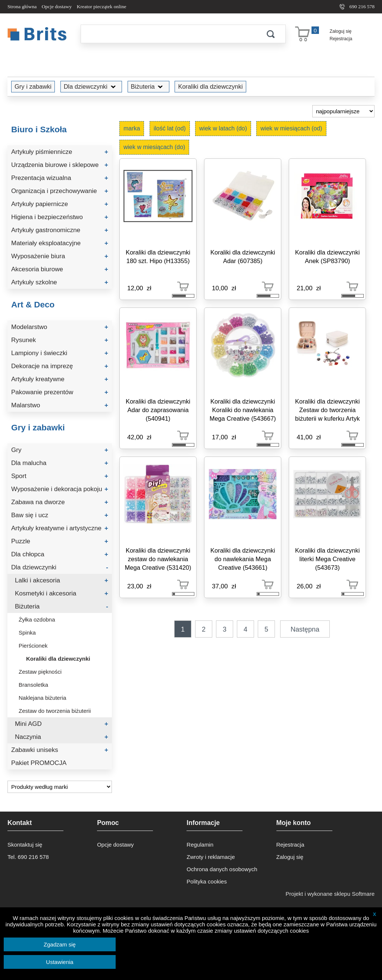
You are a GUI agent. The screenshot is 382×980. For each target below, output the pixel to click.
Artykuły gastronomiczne (60, 230)
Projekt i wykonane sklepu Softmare (330, 894)
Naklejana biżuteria (43, 698)
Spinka (27, 633)
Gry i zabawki (33, 86)
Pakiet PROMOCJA (39, 763)
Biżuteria (148, 86)
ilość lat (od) (170, 128)
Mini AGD (62, 724)
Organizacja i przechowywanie (60, 191)
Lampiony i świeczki (60, 353)
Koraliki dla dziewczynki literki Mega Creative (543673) (327, 559)
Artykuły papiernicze (60, 204)
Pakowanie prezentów (60, 392)
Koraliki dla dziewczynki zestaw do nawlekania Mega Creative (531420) (158, 559)
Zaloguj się (341, 31)
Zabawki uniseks (60, 750)
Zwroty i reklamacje (211, 857)
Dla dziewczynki (91, 86)
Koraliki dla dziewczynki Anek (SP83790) (327, 257)
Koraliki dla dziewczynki (210, 86)
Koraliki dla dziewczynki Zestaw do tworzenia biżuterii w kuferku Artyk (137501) (327, 411)
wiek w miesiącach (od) (291, 128)
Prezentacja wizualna (60, 178)
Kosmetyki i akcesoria (62, 593)
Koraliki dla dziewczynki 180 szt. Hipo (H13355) (158, 257)
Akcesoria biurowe (60, 269)
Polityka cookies (207, 881)
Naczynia (62, 737)
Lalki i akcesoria (62, 580)
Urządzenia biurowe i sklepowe (60, 165)
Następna (305, 629)
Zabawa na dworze (60, 502)
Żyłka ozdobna (37, 619)
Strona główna (22, 7)
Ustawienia (60, 962)
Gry (60, 450)
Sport (60, 476)
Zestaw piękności (40, 672)
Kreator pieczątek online (102, 7)
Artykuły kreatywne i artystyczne (60, 528)
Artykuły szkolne (60, 282)
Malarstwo (60, 405)
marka (132, 128)
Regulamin (200, 845)
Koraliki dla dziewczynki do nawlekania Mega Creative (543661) (243, 559)
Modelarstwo (60, 327)
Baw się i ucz (60, 515)
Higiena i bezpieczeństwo (60, 217)
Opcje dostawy (57, 7)
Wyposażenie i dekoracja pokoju (60, 489)
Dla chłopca (60, 554)
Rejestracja (341, 39)
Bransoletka (33, 685)
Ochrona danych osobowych (222, 869)
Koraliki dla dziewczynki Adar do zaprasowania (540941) (158, 410)
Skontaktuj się (25, 845)
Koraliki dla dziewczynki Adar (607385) (243, 257)
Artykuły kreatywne (60, 379)
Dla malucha (60, 463)
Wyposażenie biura (60, 256)
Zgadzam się (60, 944)
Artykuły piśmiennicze (60, 152)
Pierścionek (33, 646)
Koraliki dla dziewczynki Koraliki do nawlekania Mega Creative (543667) (243, 410)
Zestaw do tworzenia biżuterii (55, 711)
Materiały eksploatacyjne (60, 243)
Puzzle (60, 541)
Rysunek (60, 340)
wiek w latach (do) (223, 128)
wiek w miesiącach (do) (154, 147)
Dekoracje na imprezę (60, 366)
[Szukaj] (168, 34)
